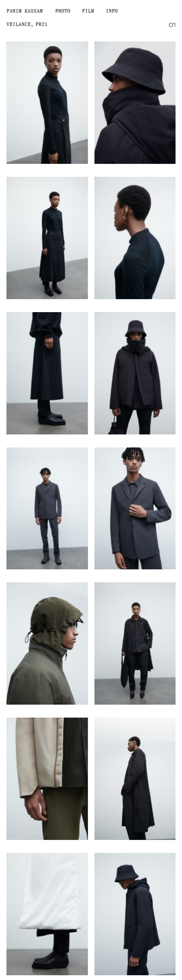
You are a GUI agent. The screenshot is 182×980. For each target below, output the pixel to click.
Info (112, 11)
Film (88, 11)
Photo (63, 11)
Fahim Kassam (25, 11)
